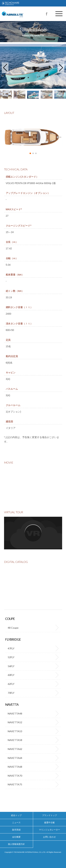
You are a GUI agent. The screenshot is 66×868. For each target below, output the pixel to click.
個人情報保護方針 (16, 844)
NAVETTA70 (15, 776)
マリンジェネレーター (49, 830)
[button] (5, 68)
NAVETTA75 (15, 784)
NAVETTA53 (15, 731)
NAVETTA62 (15, 749)
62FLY (11, 684)
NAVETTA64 (15, 758)
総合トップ (16, 815)
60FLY (11, 675)
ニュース (16, 823)
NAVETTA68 (15, 767)
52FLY (11, 657)
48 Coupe (13, 628)
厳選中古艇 (49, 823)
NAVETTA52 (15, 722)
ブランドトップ (49, 815)
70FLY (11, 693)
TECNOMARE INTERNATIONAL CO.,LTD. (33, 3)
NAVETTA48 (15, 714)
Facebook (47, 14)
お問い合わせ (49, 837)
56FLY (11, 666)
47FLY (11, 648)
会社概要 (16, 837)
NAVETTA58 (15, 740)
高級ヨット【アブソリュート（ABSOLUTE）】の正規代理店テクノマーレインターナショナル (22, 11)
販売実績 (16, 830)
